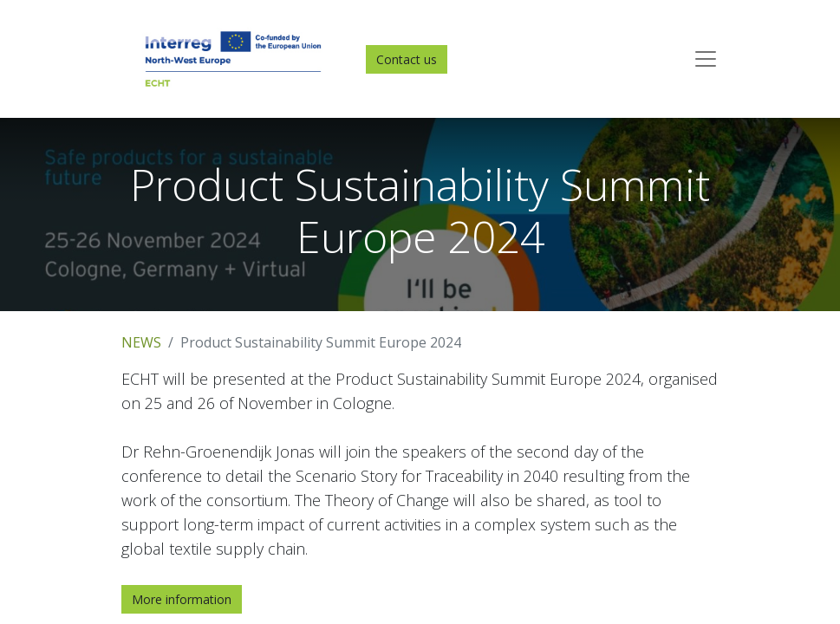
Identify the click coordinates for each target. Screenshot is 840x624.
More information (182, 599)
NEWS (141, 342)
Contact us (407, 59)
